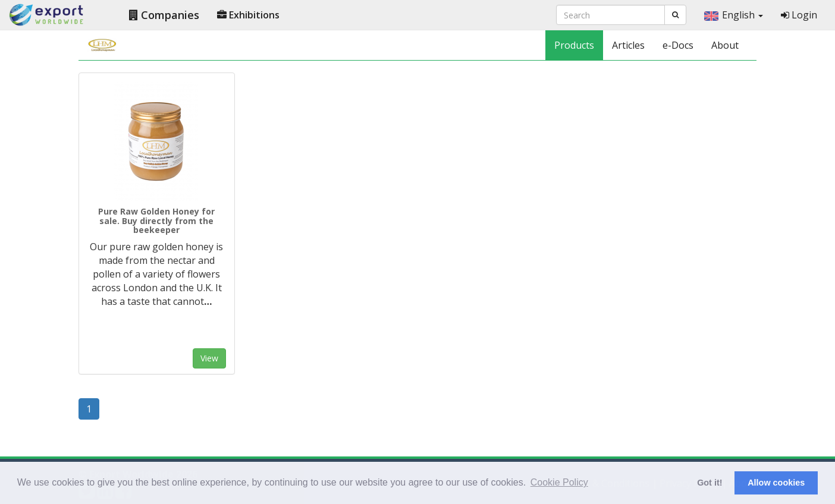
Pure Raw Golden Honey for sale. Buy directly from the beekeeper (156, 220)
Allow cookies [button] (776, 483)
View (209, 358)
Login (799, 15)
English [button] (734, 15)
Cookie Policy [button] (559, 482)
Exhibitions (248, 15)
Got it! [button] (710, 483)
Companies (164, 15)
